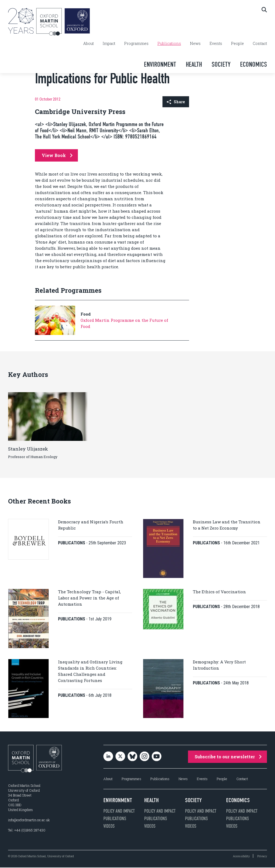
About (88, 44)
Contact (260, 44)
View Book (57, 155)
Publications (169, 44)
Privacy (262, 857)
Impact (109, 44)
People (237, 44)
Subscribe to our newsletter (228, 757)
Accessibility (241, 857)
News (195, 44)
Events (216, 44)
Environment (160, 64)
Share (176, 102)
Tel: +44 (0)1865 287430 (27, 831)
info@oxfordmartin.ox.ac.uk (29, 820)
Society (221, 64)
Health (194, 64)
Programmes (136, 44)
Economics (254, 64)
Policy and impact (119, 812)
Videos (109, 827)
